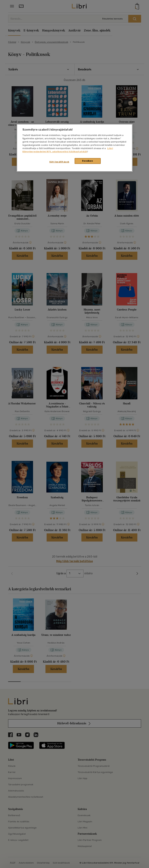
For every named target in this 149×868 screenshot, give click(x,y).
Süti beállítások (59, 162)
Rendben (88, 161)
